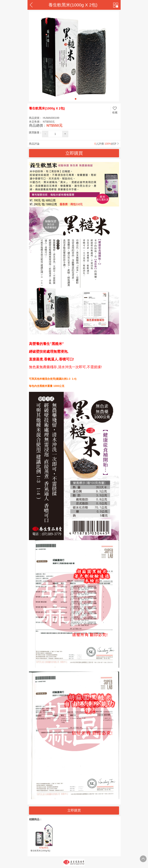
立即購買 (74, 810)
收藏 (115, 110)
